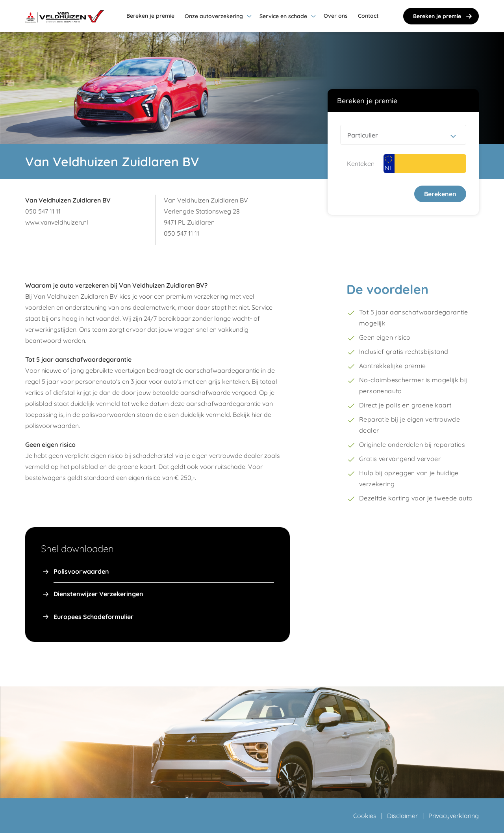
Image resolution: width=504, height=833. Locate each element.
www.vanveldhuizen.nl (57, 222)
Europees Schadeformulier (94, 617)
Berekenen (440, 194)
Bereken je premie (443, 16)
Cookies (365, 816)
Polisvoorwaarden (81, 571)
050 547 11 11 (43, 211)
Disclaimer (402, 816)
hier (257, 415)
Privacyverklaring (454, 816)
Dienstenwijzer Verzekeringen (98, 594)
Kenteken (361, 164)
